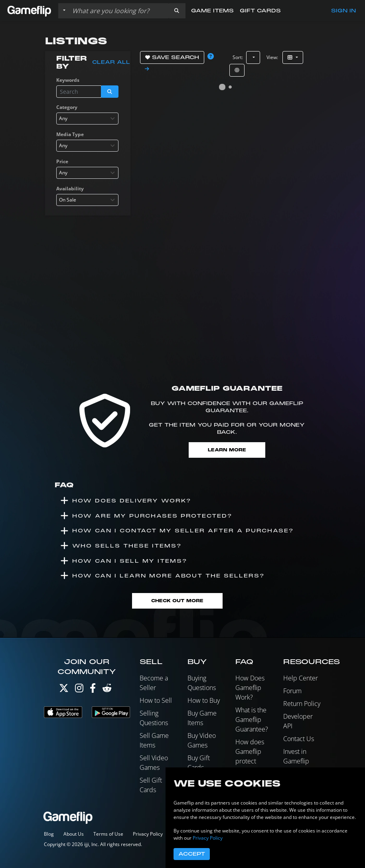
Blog (49, 834)
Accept (192, 854)
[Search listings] (118, 11)
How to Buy (204, 700)
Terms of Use (108, 834)
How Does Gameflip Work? (250, 688)
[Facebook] (93, 690)
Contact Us (299, 739)
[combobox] (87, 119)
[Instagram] (79, 690)
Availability (70, 189)
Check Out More (177, 601)
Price (62, 161)
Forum (292, 691)
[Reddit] (107, 690)
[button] (177, 11)
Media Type (70, 134)
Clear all (111, 62)
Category (67, 107)
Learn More (227, 450)
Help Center (301, 678)
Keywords (68, 80)
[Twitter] (64, 690)
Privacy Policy (148, 834)
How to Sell (156, 700)
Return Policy (302, 704)
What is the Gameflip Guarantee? (252, 720)
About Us (74, 834)
